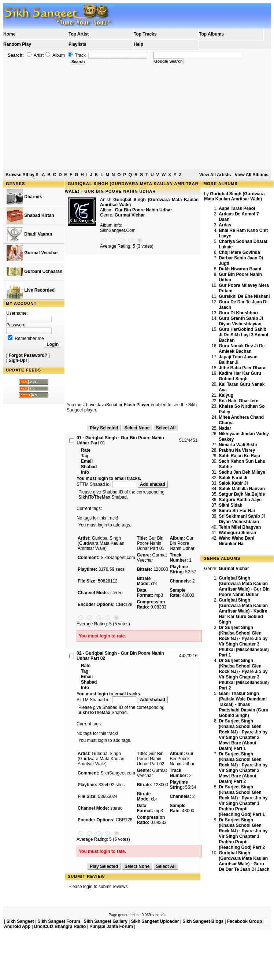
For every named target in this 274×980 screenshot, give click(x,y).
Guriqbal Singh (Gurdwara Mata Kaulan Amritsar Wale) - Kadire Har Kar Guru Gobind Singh (243, 611)
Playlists (77, 44)
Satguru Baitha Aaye (240, 500)
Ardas (225, 225)
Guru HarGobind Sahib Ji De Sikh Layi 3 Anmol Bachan (243, 335)
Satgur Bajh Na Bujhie (242, 494)
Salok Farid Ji (233, 478)
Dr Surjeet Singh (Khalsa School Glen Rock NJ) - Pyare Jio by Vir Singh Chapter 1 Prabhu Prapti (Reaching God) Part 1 (243, 801)
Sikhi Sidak (230, 505)
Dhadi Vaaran (29, 234)
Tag (85, 456)
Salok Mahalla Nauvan (242, 489)
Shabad (89, 467)
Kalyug (226, 395)
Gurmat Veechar (32, 253)
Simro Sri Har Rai (237, 511)
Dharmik (24, 197)
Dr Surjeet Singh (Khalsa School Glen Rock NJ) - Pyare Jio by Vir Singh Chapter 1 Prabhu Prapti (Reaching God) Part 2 (243, 834)
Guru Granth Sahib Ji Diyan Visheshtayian (241, 321)
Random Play (17, 44)
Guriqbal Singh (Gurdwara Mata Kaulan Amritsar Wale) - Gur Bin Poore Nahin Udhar (244, 586)
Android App (17, 927)
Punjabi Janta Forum (111, 927)
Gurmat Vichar (130, 215)
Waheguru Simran (237, 533)
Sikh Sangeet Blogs (203, 921)
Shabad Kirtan (30, 216)
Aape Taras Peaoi (237, 208)
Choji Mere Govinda (239, 252)
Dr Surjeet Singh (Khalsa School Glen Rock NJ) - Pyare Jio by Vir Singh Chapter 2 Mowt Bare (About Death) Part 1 (243, 735)
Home (9, 34)
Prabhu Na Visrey (237, 450)
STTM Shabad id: (107, 484)
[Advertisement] (137, 117)
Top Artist (79, 34)
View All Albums (252, 175)
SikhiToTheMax (94, 497)
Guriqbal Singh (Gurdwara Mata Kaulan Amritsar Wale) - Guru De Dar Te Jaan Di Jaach (244, 861)
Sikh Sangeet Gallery (105, 921)
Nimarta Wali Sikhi (238, 445)
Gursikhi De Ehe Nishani (244, 296)
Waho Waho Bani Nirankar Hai (236, 541)
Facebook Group (245, 921)
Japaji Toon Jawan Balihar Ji (238, 360)
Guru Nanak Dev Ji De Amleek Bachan (242, 349)
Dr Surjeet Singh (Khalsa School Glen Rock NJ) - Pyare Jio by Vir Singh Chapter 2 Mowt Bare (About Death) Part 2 (243, 768)
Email (87, 461)
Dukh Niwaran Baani (240, 269)
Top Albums (211, 34)
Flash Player (137, 405)
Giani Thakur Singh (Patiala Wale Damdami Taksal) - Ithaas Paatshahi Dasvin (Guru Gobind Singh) (243, 705)
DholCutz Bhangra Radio (60, 927)
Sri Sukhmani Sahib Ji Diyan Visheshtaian (242, 519)
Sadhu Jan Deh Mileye (242, 472)
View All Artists (215, 175)
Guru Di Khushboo (238, 313)
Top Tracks (145, 34)
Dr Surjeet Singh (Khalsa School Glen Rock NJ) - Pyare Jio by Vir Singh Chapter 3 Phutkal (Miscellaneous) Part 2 (244, 674)
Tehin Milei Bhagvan (240, 527)
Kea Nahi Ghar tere (238, 401)
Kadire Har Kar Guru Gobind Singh (240, 376)
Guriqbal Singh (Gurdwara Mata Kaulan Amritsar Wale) (234, 196)
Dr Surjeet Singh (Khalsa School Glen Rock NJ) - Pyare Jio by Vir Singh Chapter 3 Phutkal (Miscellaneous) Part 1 (244, 641)
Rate (86, 450)
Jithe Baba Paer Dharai (243, 368)
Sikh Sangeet (20, 921)
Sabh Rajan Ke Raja (239, 456)
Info (85, 472)
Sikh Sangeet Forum (59, 921)
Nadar (225, 428)
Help (138, 44)
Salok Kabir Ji (233, 483)
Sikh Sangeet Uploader (155, 921)
